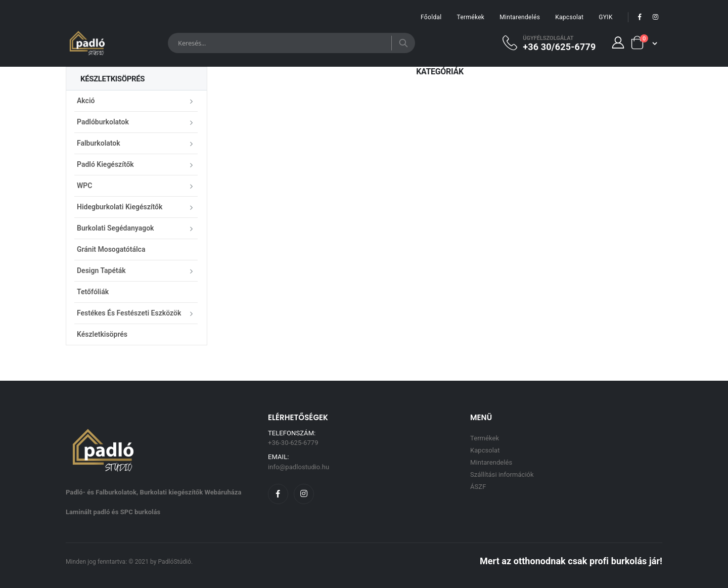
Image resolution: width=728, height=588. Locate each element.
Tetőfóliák (93, 292)
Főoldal (431, 17)
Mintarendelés (520, 17)
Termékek (471, 17)
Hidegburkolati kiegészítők (120, 207)
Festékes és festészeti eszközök (129, 313)
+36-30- (293, 443)
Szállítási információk (502, 474)
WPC (84, 186)
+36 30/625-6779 (559, 47)
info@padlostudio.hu (299, 467)
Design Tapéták (101, 270)
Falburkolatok (99, 143)
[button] (644, 43)
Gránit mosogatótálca (111, 249)
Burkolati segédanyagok (115, 228)
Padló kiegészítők (105, 164)
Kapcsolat (569, 17)
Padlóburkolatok (103, 122)
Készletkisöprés (102, 334)
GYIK (605, 17)
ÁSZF (478, 487)
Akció (86, 101)
